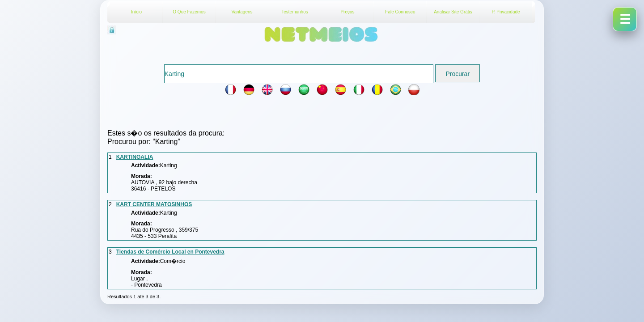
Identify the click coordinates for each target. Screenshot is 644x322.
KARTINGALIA (135, 157)
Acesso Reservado (159, 29)
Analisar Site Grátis (453, 12)
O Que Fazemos (189, 12)
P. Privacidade (506, 12)
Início (136, 12)
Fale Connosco (400, 12)
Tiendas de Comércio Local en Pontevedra (170, 252)
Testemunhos (294, 12)
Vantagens (242, 12)
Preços (347, 12)
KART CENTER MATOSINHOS (154, 204)
